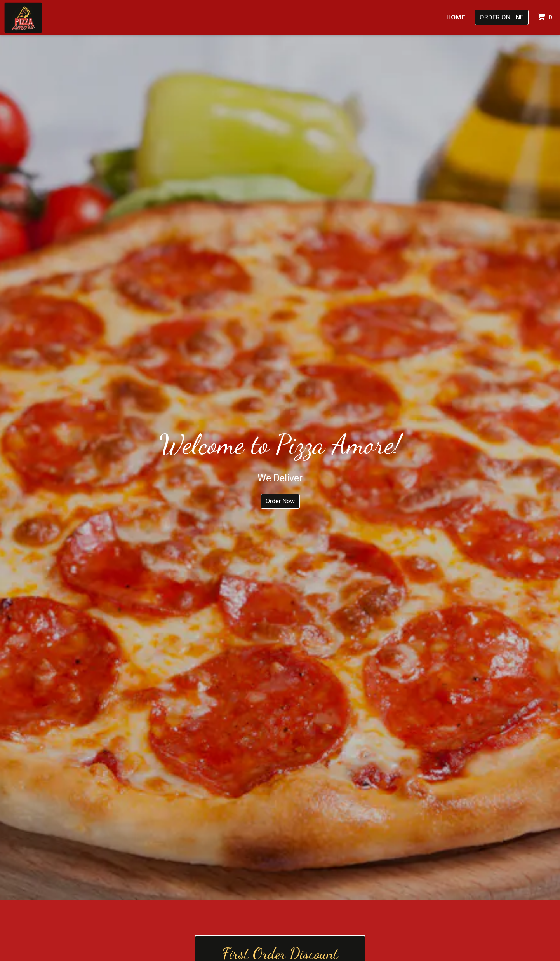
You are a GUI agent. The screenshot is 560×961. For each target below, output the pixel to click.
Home (456, 17)
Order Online (502, 17)
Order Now (280, 501)
